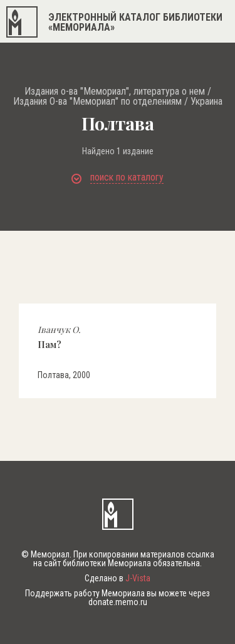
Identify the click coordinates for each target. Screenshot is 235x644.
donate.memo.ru (118, 602)
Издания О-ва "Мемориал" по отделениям (97, 102)
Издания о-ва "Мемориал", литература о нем (115, 92)
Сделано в (118, 578)
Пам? (59, 337)
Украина (206, 102)
